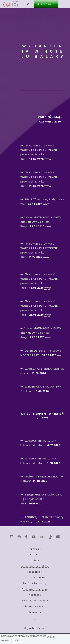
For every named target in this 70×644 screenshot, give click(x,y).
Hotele (35, 560)
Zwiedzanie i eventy (35, 601)
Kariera (35, 554)
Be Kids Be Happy (35, 583)
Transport (35, 549)
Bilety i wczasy (35, 606)
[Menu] (64, 4)
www (48, 159)
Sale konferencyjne (35, 589)
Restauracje (35, 572)
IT (35, 618)
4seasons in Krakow (35, 566)
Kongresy (35, 595)
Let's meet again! (35, 577)
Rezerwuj (46, 4)
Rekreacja (35, 612)
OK (17, 640)
